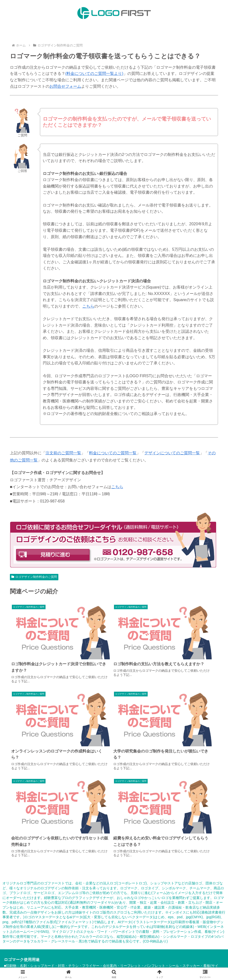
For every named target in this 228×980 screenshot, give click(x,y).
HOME (27, 937)
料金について (47, 937)
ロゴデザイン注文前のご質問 (184, 937)
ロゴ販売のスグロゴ (112, 789)
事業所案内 (196, 942)
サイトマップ (131, 948)
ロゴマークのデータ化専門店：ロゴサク (117, 953)
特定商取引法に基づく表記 (35, 948)
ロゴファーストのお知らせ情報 (189, 948)
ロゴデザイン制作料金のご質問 (34, 577)
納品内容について (77, 937)
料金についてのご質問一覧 (113, 453)
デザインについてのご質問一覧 (172, 453)
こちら (88, 306)
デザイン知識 (171, 942)
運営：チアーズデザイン (62, 953)
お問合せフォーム (65, 86)
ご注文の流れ (106, 937)
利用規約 (68, 948)
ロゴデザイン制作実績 (139, 937)
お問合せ (153, 948)
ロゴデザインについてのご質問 (102, 942)
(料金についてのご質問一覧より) (94, 73)
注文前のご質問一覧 (63, 453)
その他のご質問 (144, 942)
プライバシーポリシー (98, 948)
